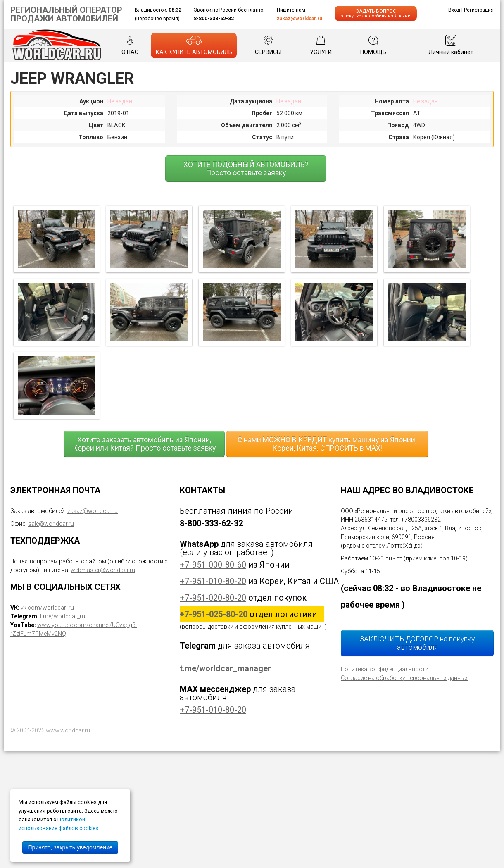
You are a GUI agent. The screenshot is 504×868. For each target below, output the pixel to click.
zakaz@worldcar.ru (300, 19)
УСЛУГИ (321, 45)
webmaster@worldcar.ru (103, 570)
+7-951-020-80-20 (213, 598)
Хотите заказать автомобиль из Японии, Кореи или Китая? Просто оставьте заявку (144, 444)
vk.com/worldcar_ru (47, 608)
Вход (454, 10)
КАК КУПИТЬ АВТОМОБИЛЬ (194, 45)
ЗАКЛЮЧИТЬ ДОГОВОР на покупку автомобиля (417, 643)
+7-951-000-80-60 (213, 565)
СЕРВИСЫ (268, 45)
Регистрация (479, 10)
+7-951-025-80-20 (214, 614)
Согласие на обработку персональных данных (404, 678)
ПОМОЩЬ (373, 45)
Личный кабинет (451, 45)
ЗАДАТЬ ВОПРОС (376, 13)
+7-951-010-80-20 (213, 581)
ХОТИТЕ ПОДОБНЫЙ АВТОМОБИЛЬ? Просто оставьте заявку (246, 169)
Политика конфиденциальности (385, 669)
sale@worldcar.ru (51, 524)
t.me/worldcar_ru (63, 616)
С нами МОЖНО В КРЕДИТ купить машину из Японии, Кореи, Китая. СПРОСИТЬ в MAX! (327, 444)
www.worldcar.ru (68, 730)
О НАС (130, 45)
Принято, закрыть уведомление (70, 847)
